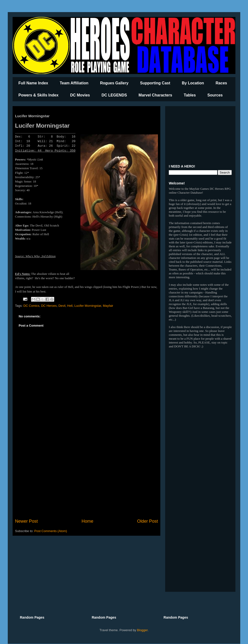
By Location (193, 83)
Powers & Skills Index (38, 95)
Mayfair (108, 306)
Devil (62, 306)
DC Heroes (49, 306)
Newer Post (26, 521)
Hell (70, 306)
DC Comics (31, 306)
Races (221, 83)
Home (88, 521)
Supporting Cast (155, 83)
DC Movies (80, 95)
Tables (190, 95)
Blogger (142, 630)
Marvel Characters (155, 95)
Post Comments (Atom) (51, 531)
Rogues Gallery (114, 83)
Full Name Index (33, 83)
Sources (215, 95)
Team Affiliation (74, 83)
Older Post (147, 521)
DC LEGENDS (114, 95)
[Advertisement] (86, 478)
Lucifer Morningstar (88, 306)
